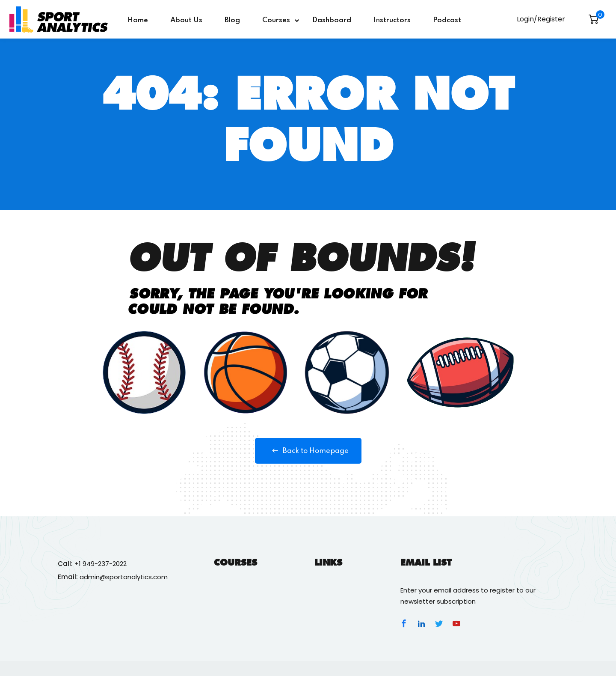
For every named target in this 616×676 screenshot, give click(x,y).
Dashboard (332, 20)
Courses (276, 20)
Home (138, 20)
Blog (232, 20)
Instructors (392, 20)
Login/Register (541, 19)
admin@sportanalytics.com (124, 577)
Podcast (447, 20)
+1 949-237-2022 (101, 564)
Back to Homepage (308, 451)
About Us (186, 20)
